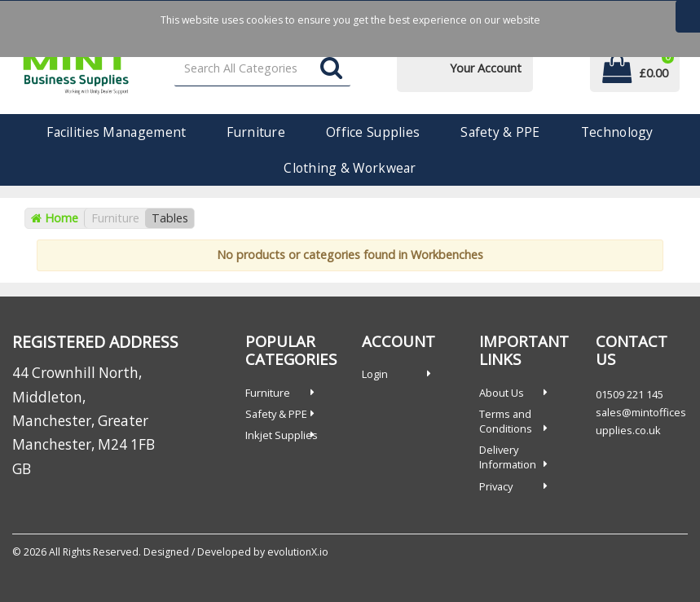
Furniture (256, 132)
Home (55, 218)
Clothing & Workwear (350, 168)
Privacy (496, 486)
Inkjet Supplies (282, 435)
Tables (170, 218)
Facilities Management (116, 132)
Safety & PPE (500, 132)
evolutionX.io (298, 552)
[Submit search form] (331, 69)
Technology (617, 132)
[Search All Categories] (262, 69)
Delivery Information (508, 457)
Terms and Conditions (506, 421)
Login (375, 374)
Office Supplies (373, 132)
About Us (502, 393)
